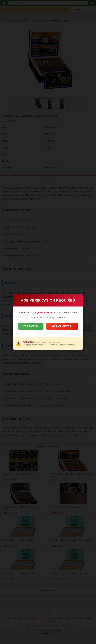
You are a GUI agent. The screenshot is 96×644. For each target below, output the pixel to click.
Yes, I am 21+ (30, 326)
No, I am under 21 (63, 326)
